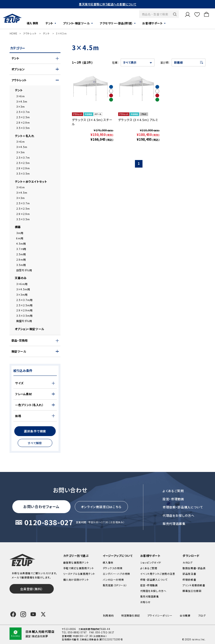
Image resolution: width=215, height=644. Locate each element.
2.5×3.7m (23, 112)
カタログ (187, 563)
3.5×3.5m (23, 128)
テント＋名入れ (25, 136)
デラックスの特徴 (113, 568)
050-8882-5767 (78, 632)
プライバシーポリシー (160, 616)
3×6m (20, 96)
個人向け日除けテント (76, 580)
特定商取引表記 (131, 616)
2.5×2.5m (23, 117)
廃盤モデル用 (24, 321)
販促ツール (19, 351)
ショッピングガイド (151, 563)
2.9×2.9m (23, 122)
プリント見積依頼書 (194, 585)
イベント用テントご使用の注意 (158, 574)
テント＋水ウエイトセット (31, 182)
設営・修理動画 (173, 499)
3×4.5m (61, 33)
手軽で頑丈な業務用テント (79, 568)
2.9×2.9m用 (24, 310)
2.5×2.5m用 (24, 305)
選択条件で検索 (35, 431)
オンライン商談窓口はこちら (101, 507)
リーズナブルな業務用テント (79, 574)
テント (49, 23)
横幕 (18, 227)
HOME (13, 33)
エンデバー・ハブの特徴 (116, 574)
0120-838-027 (49, 523)
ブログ (202, 616)
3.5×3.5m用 (24, 316)
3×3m (20, 106)
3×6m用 (22, 284)
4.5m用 (21, 244)
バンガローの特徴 (113, 580)
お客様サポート (152, 23)
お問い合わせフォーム (41, 507)
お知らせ (145, 602)
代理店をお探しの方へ (179, 515)
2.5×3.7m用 (24, 300)
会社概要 (185, 616)
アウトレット (30, 33)
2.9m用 (21, 260)
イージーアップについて (118, 556)
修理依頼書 (189, 580)
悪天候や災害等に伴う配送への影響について (108, 4)
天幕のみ (21, 278)
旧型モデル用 (24, 270)
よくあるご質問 (173, 491)
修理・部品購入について (154, 580)
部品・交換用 (20, 340)
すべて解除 (35, 443)
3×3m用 (22, 295)
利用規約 (108, 616)
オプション (18, 69)
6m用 (20, 238)
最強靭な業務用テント (76, 563)
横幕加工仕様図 (192, 591)
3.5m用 (21, 265)
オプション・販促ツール (30, 329)
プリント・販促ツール (76, 23)
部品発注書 (189, 574)
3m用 (20, 233)
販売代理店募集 (174, 523)
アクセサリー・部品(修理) (116, 23)
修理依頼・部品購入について (183, 507)
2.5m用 (21, 254)
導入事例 (32, 23)
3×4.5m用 (23, 289)
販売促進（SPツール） (115, 585)
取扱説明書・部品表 (194, 568)
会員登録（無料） (32, 589)
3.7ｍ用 (21, 249)
